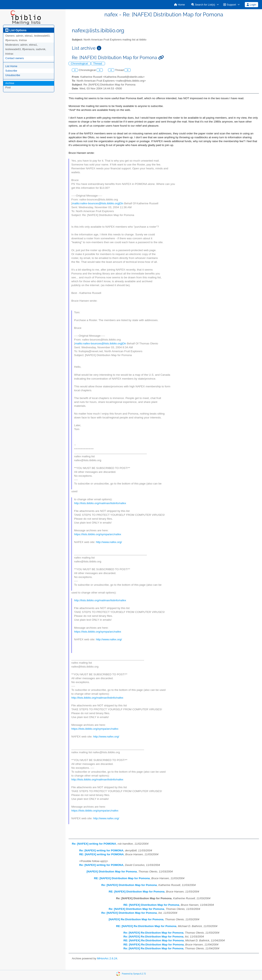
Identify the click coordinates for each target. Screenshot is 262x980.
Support (230, 5)
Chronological (80, 63)
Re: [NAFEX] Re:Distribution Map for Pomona (153, 933)
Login (251, 5)
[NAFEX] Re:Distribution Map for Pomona (136, 919)
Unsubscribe (13, 75)
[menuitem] (179, 5)
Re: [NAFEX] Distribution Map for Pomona (129, 885)
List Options (16, 30)
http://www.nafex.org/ (109, 542)
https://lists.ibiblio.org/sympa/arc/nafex (98, 534)
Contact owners (15, 58)
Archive (10, 83)
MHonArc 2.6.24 (107, 958)
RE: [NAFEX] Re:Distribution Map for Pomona (146, 926)
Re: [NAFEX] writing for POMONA (94, 844)
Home (179, 5)
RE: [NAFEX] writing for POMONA (102, 854)
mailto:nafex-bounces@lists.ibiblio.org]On (98, 203)
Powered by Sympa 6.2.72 (134, 974)
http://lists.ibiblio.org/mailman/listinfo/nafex (100, 503)
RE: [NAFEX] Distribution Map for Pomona (122, 878)
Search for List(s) (203, 5)
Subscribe (11, 71)
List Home (11, 66)
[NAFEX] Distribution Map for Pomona (112, 872)
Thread (98, 63)
